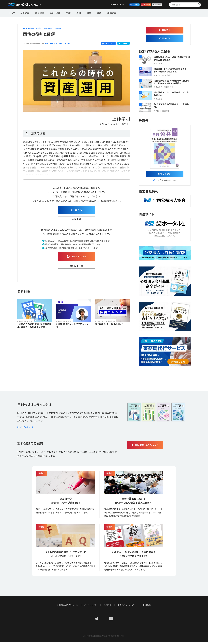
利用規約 (147, 607)
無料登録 (132, 4)
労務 (64, 13)
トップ (12, 13)
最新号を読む (165, 175)
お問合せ (153, 4)
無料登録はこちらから (158, 447)
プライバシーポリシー (127, 607)
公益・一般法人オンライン (29, 5)
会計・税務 (52, 13)
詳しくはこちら (26, 428)
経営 (81, 13)
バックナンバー (91, 607)
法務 (73, 13)
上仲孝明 (29, 28)
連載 (90, 13)
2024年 (68, 43)
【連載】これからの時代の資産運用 (48, 28)
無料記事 (101, 13)
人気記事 (24, 13)
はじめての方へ (89, 4)
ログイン (111, 4)
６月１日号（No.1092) (54, 43)
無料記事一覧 (77, 268)
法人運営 (38, 13)
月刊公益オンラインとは (68, 607)
